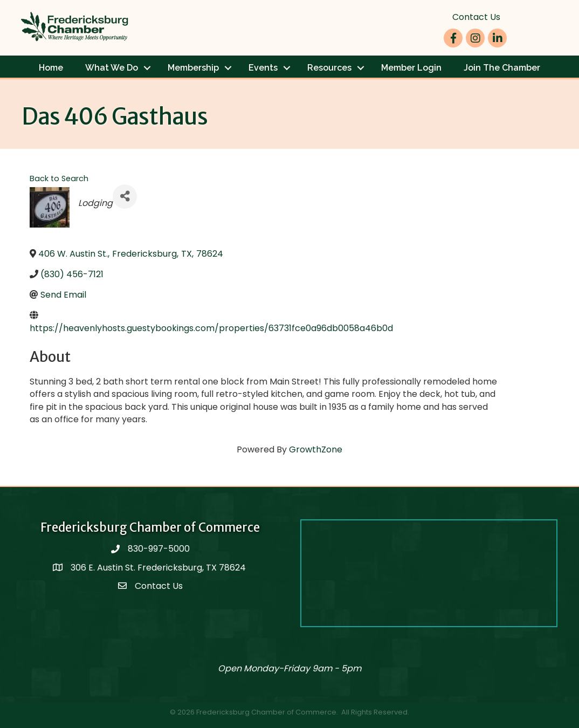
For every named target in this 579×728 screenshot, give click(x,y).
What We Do (112, 68)
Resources (329, 68)
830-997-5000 (159, 549)
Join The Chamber (502, 68)
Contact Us (476, 17)
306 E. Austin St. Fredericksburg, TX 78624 (159, 568)
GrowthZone (316, 449)
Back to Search (59, 178)
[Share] (125, 197)
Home (51, 68)
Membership (193, 68)
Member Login (411, 68)
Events (263, 68)
